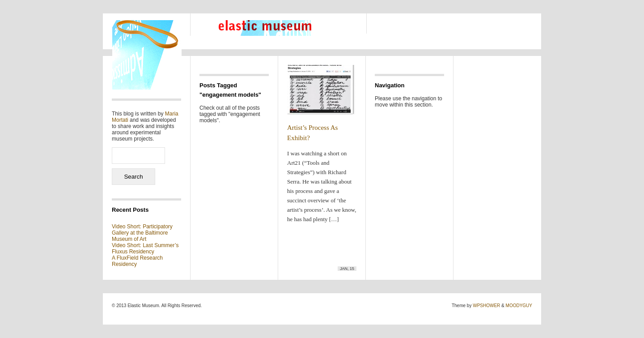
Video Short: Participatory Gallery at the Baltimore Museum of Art (142, 233)
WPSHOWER (486, 306)
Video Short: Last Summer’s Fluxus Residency (145, 248)
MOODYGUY (519, 306)
